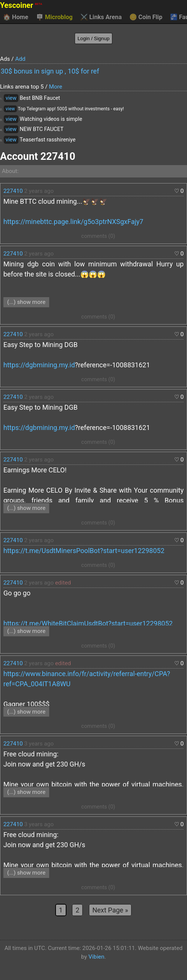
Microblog (54, 17)
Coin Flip (146, 17)
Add (20, 59)
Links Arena (101, 17)
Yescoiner (21, 5)
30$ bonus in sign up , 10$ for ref (50, 71)
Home (16, 17)
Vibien (97, 957)
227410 (13, 191)
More (55, 87)
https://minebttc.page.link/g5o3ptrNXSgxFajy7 (73, 222)
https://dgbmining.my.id (39, 365)
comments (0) (98, 236)
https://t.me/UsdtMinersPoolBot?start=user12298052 (84, 551)
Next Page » (110, 910)
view (11, 98)
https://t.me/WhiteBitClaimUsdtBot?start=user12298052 (88, 623)
